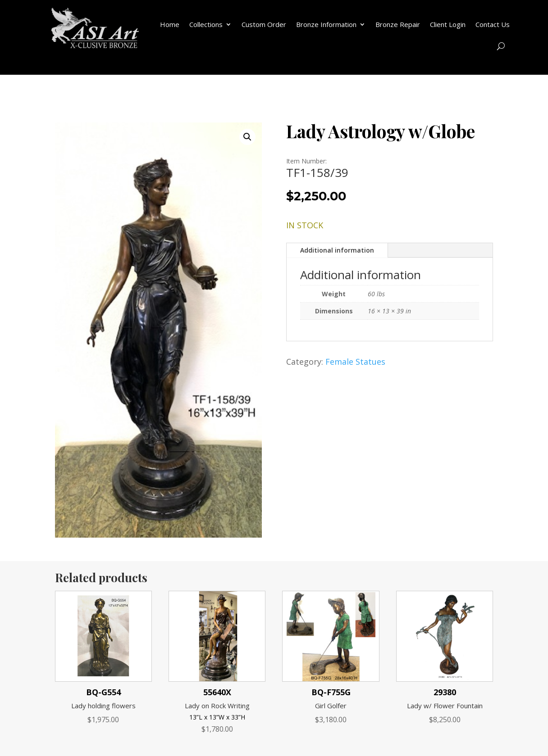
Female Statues (355, 362)
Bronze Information (326, 24)
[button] (247, 137)
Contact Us (493, 24)
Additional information (337, 250)
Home (170, 24)
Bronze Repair (398, 24)
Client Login (448, 24)
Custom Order (264, 24)
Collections (206, 24)
